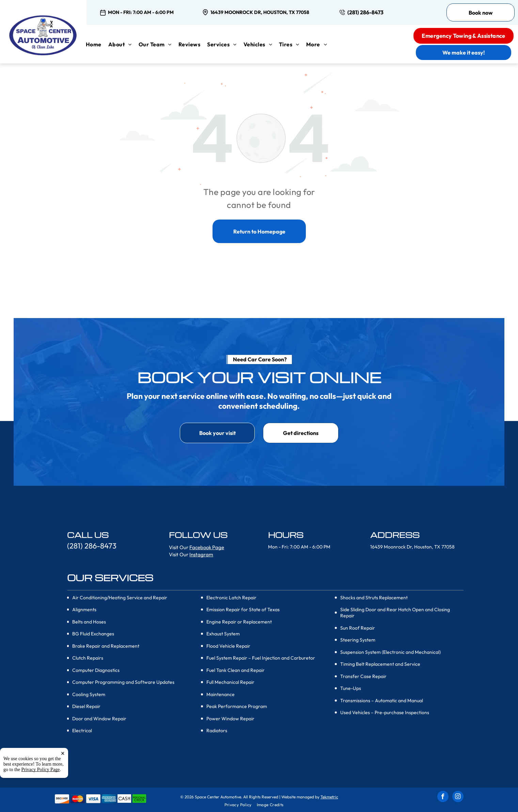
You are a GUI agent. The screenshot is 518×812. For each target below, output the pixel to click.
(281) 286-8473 (365, 12)
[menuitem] (97, 44)
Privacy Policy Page (41, 770)
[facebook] (443, 797)
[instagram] (458, 797)
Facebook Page (207, 547)
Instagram (201, 554)
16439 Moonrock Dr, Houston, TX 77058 (260, 12)
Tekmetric (329, 797)
